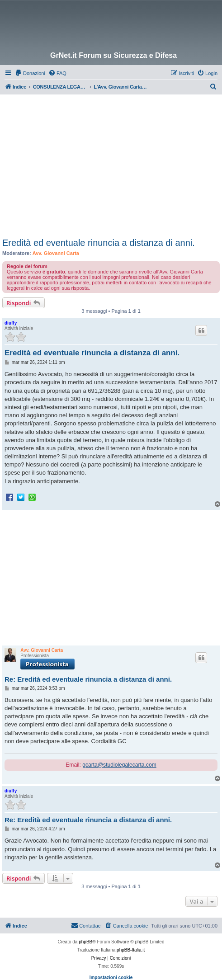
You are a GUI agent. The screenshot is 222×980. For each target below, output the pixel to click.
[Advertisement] (112, 162)
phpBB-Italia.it (131, 950)
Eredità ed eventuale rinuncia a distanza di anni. (99, 243)
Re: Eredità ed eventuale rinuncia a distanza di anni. (88, 679)
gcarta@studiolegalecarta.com (119, 765)
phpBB (85, 942)
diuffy (11, 323)
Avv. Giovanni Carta (56, 253)
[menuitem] (30, 73)
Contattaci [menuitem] (86, 925)
